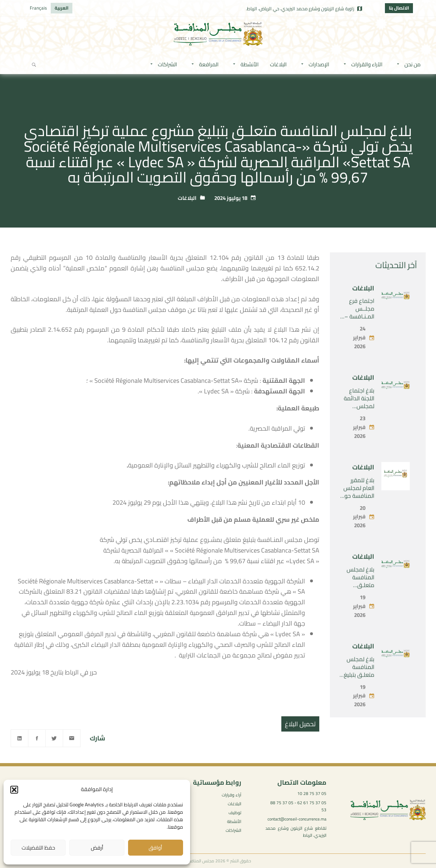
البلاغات (187, 198)
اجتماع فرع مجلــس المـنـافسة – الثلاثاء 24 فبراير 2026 (359, 334)
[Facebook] (37, 738)
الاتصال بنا (399, 8)
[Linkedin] (20, 738)
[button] (14, 790)
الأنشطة (234, 821)
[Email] (72, 738)
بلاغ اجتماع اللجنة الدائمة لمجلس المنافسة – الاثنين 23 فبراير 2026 (357, 427)
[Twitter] (54, 738)
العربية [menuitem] (62, 8)
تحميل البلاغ (300, 724)
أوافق (155, 848)
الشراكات (233, 830)
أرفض (97, 848)
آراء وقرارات (231, 795)
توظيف (235, 813)
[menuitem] (62, 8)
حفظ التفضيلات (38, 848)
